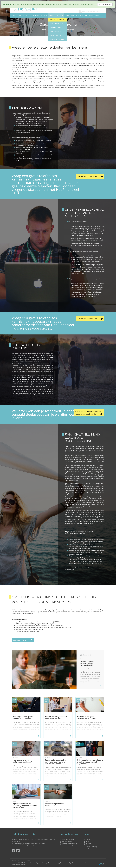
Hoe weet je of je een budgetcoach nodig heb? (22, 762)
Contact (88, 844)
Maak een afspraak (68, 841)
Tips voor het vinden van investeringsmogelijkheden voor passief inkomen (25, 806)
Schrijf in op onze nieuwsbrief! (91, 11)
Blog (72, 15)
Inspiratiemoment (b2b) (58, 27)
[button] (90, 176)
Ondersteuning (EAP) (57, 39)
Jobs (87, 842)
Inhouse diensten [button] (56, 15)
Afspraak (89, 15)
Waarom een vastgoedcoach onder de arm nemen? (56, 718)
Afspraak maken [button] (23, 641)
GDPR (88, 850)
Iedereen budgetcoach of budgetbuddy (54, 806)
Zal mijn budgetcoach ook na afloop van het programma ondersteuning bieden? (55, 763)
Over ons (89, 841)
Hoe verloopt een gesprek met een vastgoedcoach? (87, 664)
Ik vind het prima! (105, 4)
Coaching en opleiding (57, 19)
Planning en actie (56, 31)
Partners (80, 15)
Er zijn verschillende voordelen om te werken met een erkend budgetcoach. (90, 763)
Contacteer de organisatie (70, 846)
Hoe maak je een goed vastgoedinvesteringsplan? (87, 718)
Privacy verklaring (91, 848)
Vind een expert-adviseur (70, 844)
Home (15, 15)
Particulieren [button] (24, 15)
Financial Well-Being (57, 23)
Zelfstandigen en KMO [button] (39, 15)
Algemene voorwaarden (93, 846)
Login (97, 15)
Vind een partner (67, 842)
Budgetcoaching (56, 35)
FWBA (67, 15)
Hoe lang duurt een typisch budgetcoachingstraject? (23, 718)
